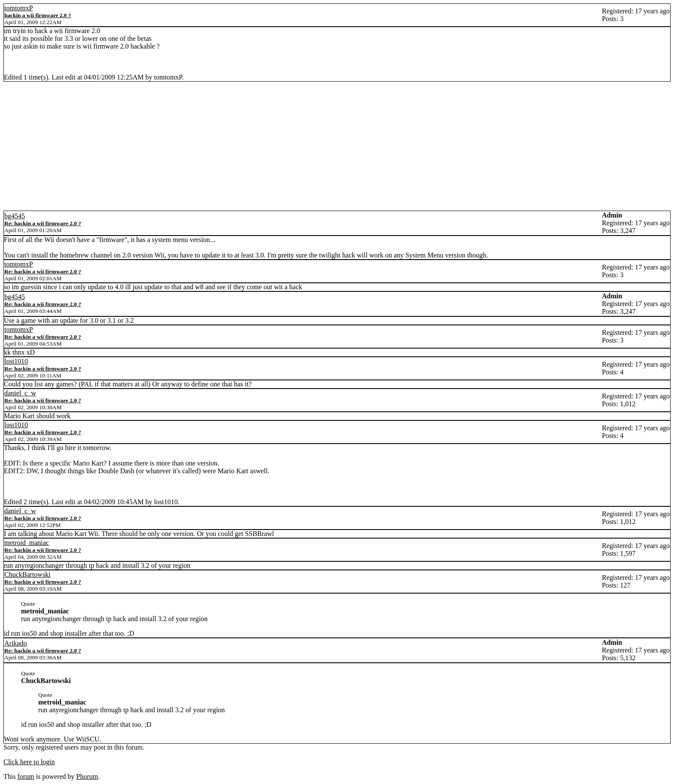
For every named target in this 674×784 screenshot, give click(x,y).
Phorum (87, 776)
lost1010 (16, 361)
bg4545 (15, 216)
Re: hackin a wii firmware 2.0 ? (43, 223)
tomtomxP (19, 8)
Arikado (15, 643)
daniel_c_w (20, 393)
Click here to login (29, 762)
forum (26, 776)
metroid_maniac (27, 543)
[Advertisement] (337, 146)
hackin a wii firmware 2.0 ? (38, 15)
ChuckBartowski (28, 574)
